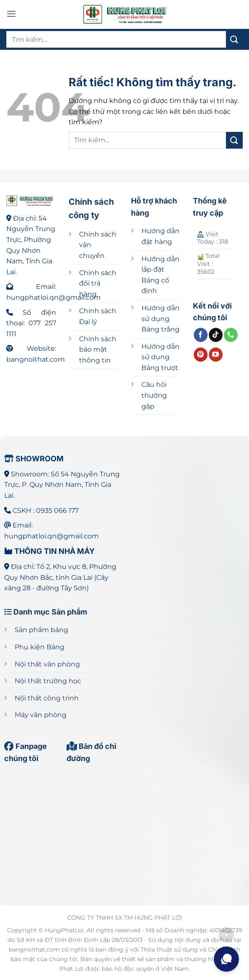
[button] (11, 14)
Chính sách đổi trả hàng (98, 283)
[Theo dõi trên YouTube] (216, 355)
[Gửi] (234, 39)
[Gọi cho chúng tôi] (231, 335)
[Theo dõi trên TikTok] (216, 335)
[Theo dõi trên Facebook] (201, 335)
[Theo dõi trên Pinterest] (201, 355)
